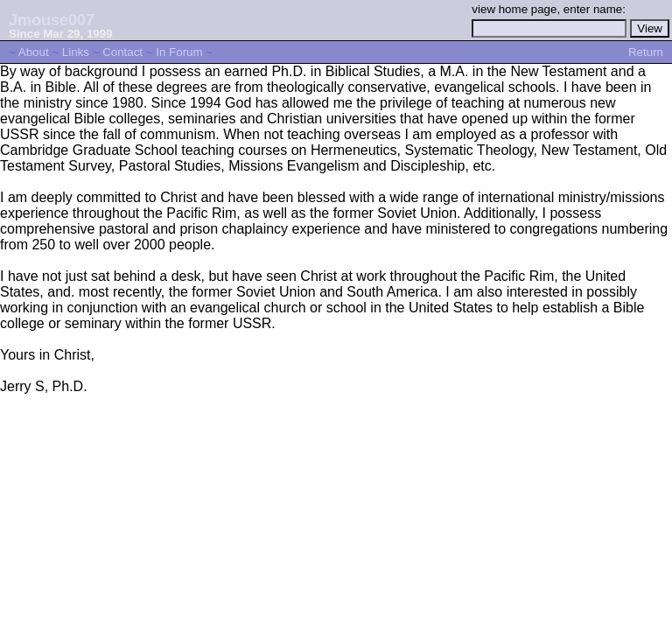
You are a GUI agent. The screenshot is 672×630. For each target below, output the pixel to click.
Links (76, 52)
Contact (122, 52)
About (34, 52)
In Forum (179, 52)
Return (646, 52)
